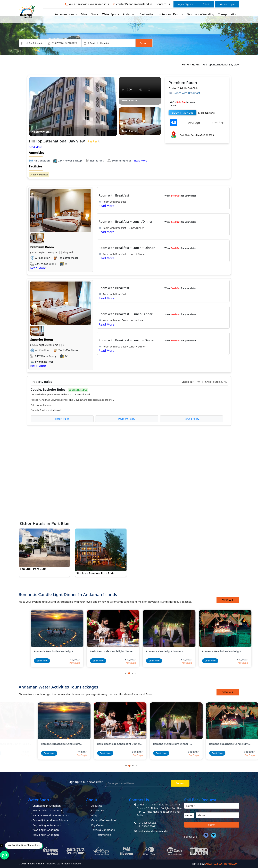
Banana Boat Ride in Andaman (51, 815)
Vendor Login (227, 4)
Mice (84, 14)
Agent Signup (186, 4)
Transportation (228, 14)
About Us (97, 806)
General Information (104, 820)
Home (185, 64)
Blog (94, 815)
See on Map (207, 135)
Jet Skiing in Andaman (46, 835)
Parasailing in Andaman (47, 825)
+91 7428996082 (78, 4)
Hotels (196, 64)
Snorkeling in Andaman (47, 806)
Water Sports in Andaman (119, 14)
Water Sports (39, 800)
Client (206, 4)
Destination (147, 14)
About (92, 800)
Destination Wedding (201, 14)
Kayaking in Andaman (46, 830)
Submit (180, 783)
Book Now (30, 661)
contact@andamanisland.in (134, 4)
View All (228, 600)
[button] (129, 673)
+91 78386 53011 (99, 4)
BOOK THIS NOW (182, 113)
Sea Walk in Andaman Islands (50, 820)
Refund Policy (191, 419)
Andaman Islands (65, 14)
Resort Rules (62, 419)
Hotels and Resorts (171, 14)
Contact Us (163, 4)
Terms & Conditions (103, 830)
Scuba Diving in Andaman (48, 810)
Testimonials (104, 835)
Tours (95, 14)
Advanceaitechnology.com (222, 864)
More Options (206, 113)
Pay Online (98, 825)
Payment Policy (127, 419)
